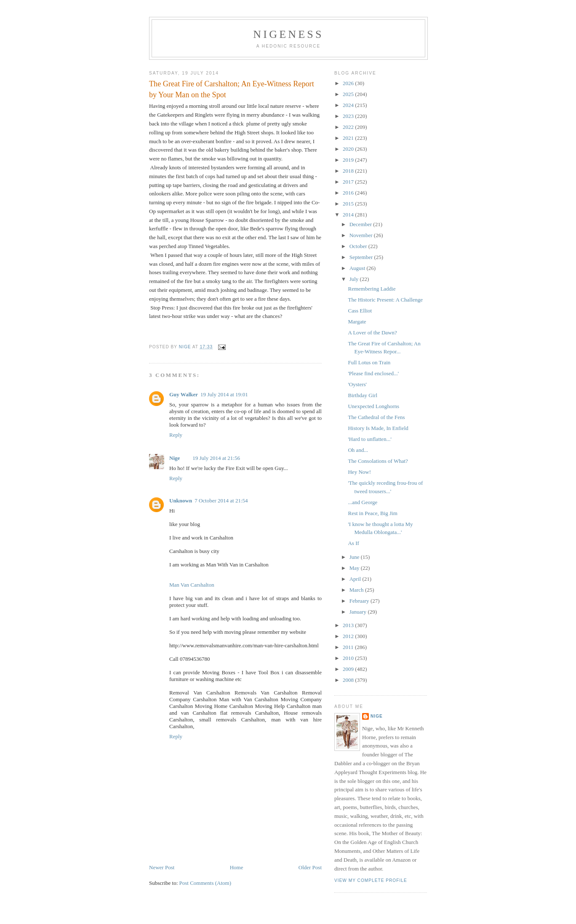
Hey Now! (359, 472)
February (360, 601)
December (361, 224)
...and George (363, 502)
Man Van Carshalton (192, 585)
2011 (349, 647)
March (357, 590)
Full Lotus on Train (369, 362)
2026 (349, 83)
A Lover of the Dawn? (372, 332)
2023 (349, 116)
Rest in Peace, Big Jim (372, 513)
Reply (176, 435)
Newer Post (162, 867)
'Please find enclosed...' (373, 373)
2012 (349, 636)
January (359, 612)
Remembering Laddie (372, 289)
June (355, 557)
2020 (349, 149)
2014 (349, 215)
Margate (357, 322)
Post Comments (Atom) (205, 883)
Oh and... (358, 450)
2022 (349, 127)
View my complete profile (371, 880)
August (358, 268)
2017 (349, 182)
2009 (349, 669)
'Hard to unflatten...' (369, 439)
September (362, 257)
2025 (349, 94)
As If (353, 543)
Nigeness (288, 34)
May (355, 568)
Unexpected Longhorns (373, 406)
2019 (349, 160)
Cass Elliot (360, 311)
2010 (349, 658)
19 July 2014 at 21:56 (216, 458)
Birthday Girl (363, 395)
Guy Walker (184, 394)
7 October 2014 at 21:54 (221, 501)
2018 (349, 171)
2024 (349, 105)
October (359, 246)
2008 (349, 680)
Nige (175, 458)
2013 (349, 625)
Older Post (310, 867)
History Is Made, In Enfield (378, 428)
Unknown (181, 501)
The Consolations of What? (378, 461)
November (362, 235)
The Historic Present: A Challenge (385, 300)
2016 (349, 193)
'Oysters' (357, 384)
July (355, 279)
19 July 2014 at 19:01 (224, 394)
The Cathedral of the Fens (376, 417)
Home (237, 867)
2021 (349, 138)
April (356, 579)
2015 (349, 204)
